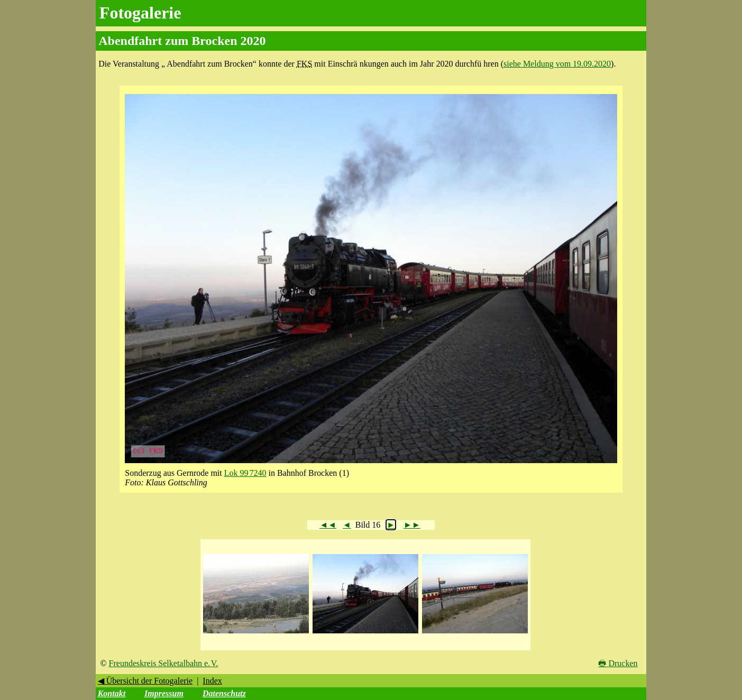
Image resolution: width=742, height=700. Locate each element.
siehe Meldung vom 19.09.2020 (557, 64)
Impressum (164, 693)
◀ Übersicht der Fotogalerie (145, 681)
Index (212, 681)
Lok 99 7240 (245, 473)
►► (412, 525)
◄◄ (328, 525)
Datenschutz (224, 693)
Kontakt (112, 693)
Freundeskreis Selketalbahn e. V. (164, 663)
